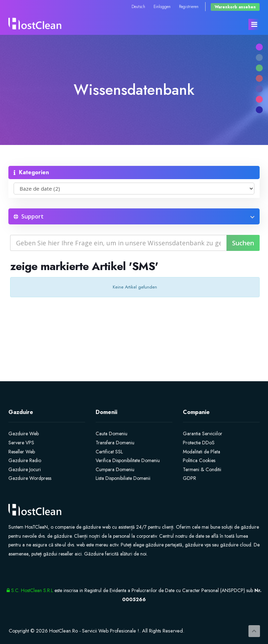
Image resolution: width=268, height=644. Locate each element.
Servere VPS (21, 443)
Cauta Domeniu (111, 434)
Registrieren (189, 6)
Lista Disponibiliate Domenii (123, 478)
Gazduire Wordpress (30, 478)
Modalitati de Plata (202, 452)
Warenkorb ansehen (235, 7)
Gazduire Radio (25, 460)
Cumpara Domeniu (115, 469)
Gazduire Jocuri (25, 469)
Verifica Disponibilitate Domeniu (128, 460)
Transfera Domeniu (115, 443)
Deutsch (138, 6)
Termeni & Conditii (202, 469)
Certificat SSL (109, 452)
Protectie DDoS (199, 443)
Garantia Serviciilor (203, 434)
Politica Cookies (199, 460)
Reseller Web (22, 452)
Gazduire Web (24, 434)
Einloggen (162, 6)
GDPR (189, 478)
